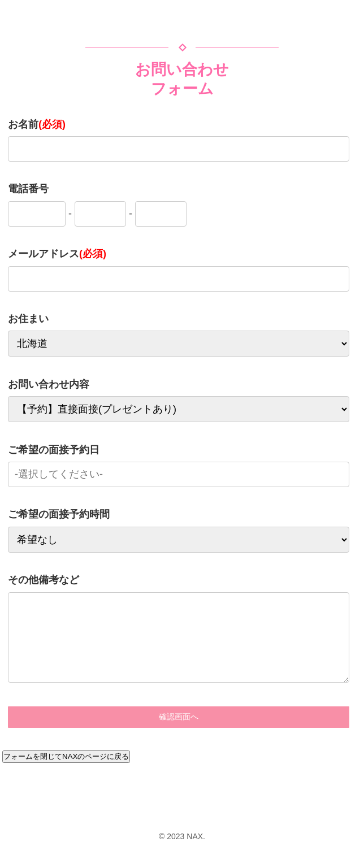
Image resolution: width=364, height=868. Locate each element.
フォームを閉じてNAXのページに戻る (66, 756)
